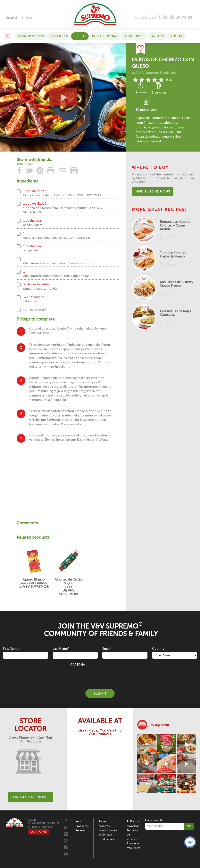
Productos (59, 36)
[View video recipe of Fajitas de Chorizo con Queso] (63, 97)
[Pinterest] (165, 18)
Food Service (134, 36)
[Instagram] (172, 18)
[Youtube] (190, 18)
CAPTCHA (78, 665)
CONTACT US (38, 832)
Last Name (61, 649)
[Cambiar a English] (27, 18)
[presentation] (100, 676)
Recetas (80, 36)
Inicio (79, 821)
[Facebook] (159, 18)
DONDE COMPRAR (105, 36)
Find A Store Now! (153, 191)
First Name (11, 649)
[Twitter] (179, 18)
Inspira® (176, 36)
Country (159, 649)
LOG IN (150, 18)
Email (107, 649)
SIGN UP (139, 18)
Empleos (157, 36)
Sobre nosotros (31, 36)
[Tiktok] (184, 18)
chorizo (142, 127)
